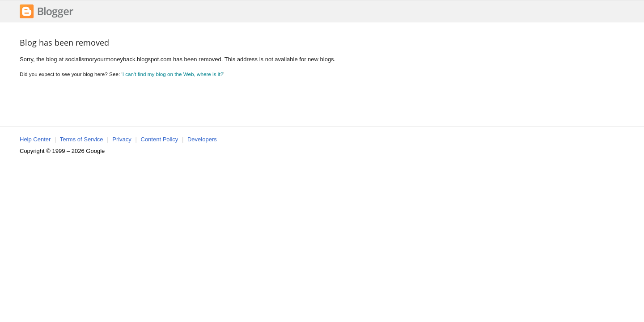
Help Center (35, 139)
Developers (202, 139)
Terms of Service (82, 139)
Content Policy (160, 139)
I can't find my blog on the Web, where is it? (173, 74)
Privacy (122, 139)
